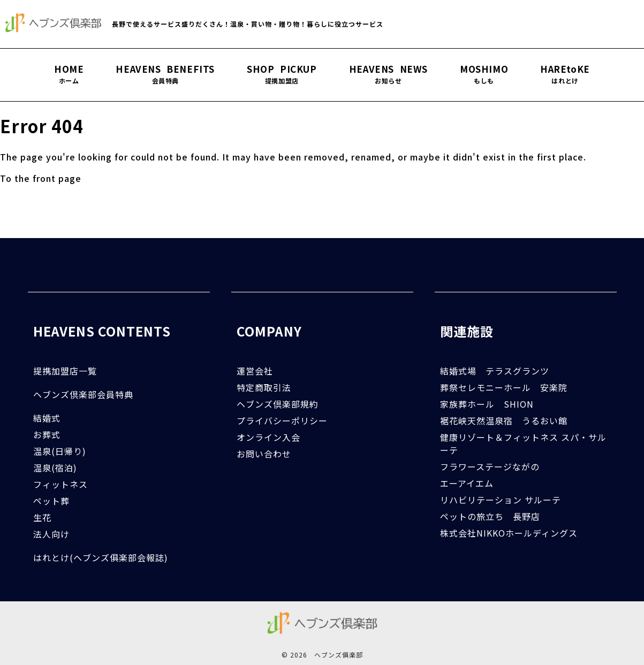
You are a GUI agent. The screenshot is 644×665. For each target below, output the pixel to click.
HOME (69, 74)
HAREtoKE (565, 74)
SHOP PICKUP (282, 74)
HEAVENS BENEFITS (165, 74)
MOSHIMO (484, 74)
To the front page (41, 178)
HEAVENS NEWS (388, 74)
